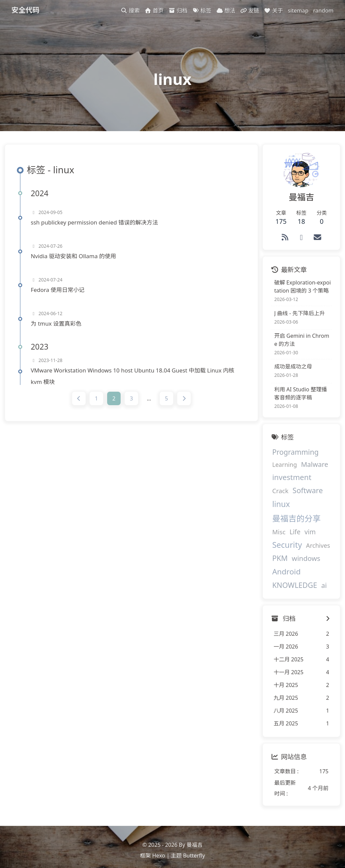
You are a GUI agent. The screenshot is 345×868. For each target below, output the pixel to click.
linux (311, 495)
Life (290, 523)
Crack (319, 482)
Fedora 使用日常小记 (60, 295)
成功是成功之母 (288, 370)
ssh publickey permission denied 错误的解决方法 (96, 227)
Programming (291, 456)
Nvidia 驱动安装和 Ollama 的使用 (75, 261)
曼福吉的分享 (292, 510)
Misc (274, 523)
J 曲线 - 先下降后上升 (295, 317)
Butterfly (194, 849)
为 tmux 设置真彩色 (58, 328)
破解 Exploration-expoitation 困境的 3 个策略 (300, 291)
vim (305, 523)
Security (282, 536)
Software (283, 495)
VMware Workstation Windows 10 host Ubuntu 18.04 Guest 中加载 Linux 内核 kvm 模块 (134, 381)
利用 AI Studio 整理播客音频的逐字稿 (299, 397)
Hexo (159, 849)
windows (301, 549)
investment (287, 481)
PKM (275, 549)
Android (282, 562)
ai (319, 576)
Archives (313, 536)
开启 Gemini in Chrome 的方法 (299, 344)
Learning (280, 469)
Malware (310, 468)
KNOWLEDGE (290, 576)
